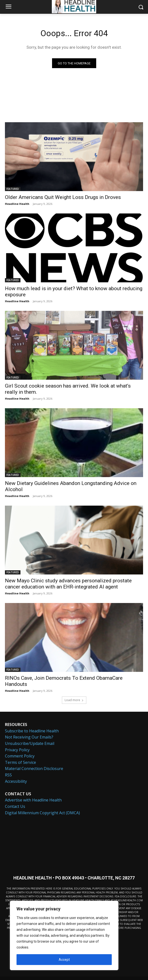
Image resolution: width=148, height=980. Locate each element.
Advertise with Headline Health (33, 800)
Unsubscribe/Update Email (30, 743)
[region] (64, 935)
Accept (64, 960)
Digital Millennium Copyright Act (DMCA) (42, 813)
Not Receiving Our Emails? (29, 737)
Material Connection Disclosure (34, 769)
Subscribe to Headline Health (32, 731)
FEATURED (13, 189)
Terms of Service (20, 762)
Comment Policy (20, 756)
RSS (8, 775)
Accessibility (16, 781)
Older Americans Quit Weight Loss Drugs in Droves (63, 197)
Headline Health (17, 204)
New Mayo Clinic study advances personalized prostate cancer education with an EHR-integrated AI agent (68, 584)
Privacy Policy (17, 750)
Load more (74, 700)
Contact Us (15, 806)
